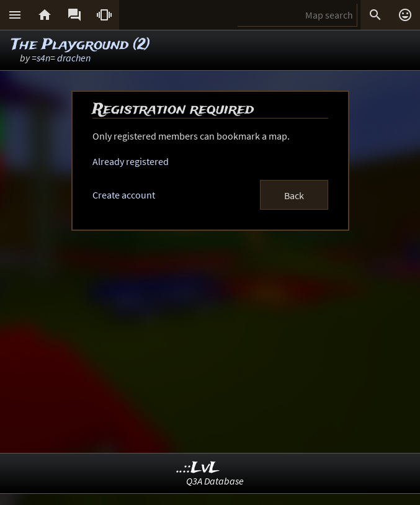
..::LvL (198, 468)
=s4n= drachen (61, 58)
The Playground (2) (81, 45)
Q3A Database (215, 481)
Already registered (131, 161)
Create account (124, 195)
